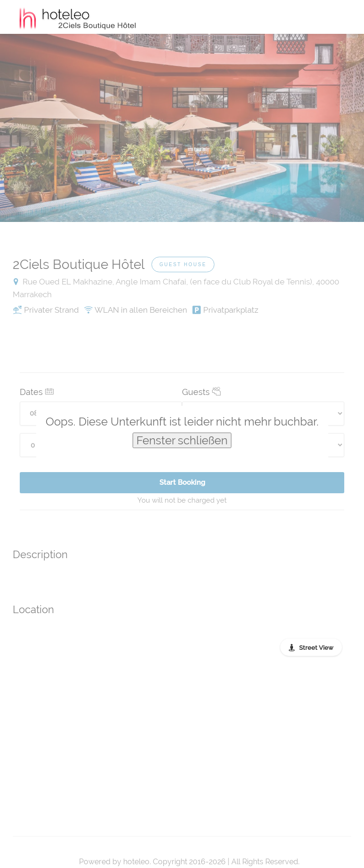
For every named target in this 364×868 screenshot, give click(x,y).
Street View (316, 648)
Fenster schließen (182, 440)
